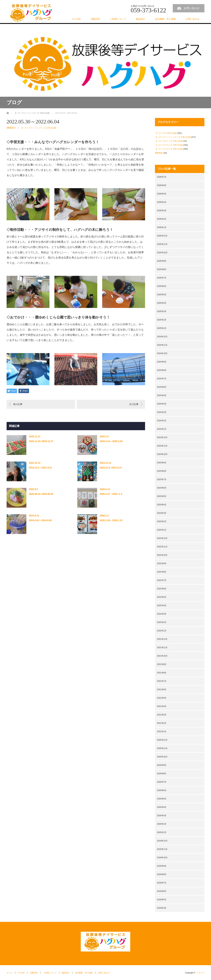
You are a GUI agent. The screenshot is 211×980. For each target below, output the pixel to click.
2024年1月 (162, 429)
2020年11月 (162, 748)
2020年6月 (162, 790)
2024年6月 (162, 387)
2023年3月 (162, 513)
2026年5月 (162, 194)
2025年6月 (162, 286)
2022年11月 (162, 547)
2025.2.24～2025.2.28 (111, 441)
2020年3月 (162, 816)
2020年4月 (162, 807)
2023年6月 (162, 488)
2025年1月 (162, 328)
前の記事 (18, 404)
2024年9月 (162, 362)
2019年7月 (162, 883)
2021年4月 (162, 706)
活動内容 (95, 19)
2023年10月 (162, 454)
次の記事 (134, 404)
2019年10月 (162, 858)
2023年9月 (162, 463)
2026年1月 (162, 227)
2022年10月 (162, 555)
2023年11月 (162, 446)
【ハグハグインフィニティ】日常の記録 (38, 128)
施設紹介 (140, 19)
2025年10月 (162, 253)
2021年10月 (162, 656)
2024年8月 (162, 370)
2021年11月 (162, 648)
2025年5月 (162, 295)
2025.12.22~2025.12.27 (41, 441)
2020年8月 (162, 774)
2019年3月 (162, 908)
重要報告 (159, 153)
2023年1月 (162, 530)
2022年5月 (162, 597)
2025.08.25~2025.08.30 (41, 494)
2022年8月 (162, 572)
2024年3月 (162, 412)
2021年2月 (162, 723)
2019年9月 (162, 866)
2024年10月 (162, 353)
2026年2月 (162, 219)
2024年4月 (162, 404)
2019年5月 (162, 900)
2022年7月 (162, 580)
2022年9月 (162, 563)
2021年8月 (162, 673)
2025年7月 (162, 278)
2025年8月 (162, 269)
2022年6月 (162, 589)
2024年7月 (162, 379)
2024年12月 (162, 337)
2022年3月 (162, 614)
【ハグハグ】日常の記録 (166, 133)
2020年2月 (162, 824)
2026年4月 (162, 202)
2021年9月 (162, 664)
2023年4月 (162, 505)
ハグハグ (200, 973)
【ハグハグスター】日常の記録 (169, 149)
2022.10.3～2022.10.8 (40, 468)
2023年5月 (162, 496)
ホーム (10, 973)
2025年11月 (162, 244)
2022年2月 (162, 622)
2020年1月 (162, 832)
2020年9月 (162, 765)
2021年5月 (162, 698)
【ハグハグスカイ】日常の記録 (169, 145)
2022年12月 (162, 538)
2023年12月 (162, 437)
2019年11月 (162, 849)
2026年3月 (162, 211)
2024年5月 (162, 395)
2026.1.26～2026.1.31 (111, 520)
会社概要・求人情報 (165, 19)
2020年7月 (162, 782)
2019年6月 (162, 891)
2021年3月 (162, 715)
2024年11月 (162, 345)
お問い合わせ (192, 8)
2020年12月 (162, 740)
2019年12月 (162, 841)
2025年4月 (162, 303)
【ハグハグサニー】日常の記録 (169, 141)
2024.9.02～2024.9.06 (40, 520)
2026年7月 (162, 177)
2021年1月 (162, 732)
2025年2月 (162, 320)
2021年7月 (162, 681)
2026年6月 (162, 185)
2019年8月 (162, 874)
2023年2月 (162, 521)
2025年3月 (162, 311)
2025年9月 (162, 261)
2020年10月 (162, 757)
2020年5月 (162, 799)
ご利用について (118, 19)
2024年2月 (162, 421)
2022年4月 (162, 605)
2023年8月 (162, 471)
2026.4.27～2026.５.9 (111, 494)
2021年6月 (162, 690)
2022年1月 (162, 631)
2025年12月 (162, 236)
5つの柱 (77, 19)
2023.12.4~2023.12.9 (111, 468)
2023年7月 (162, 479)
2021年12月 (162, 639)
